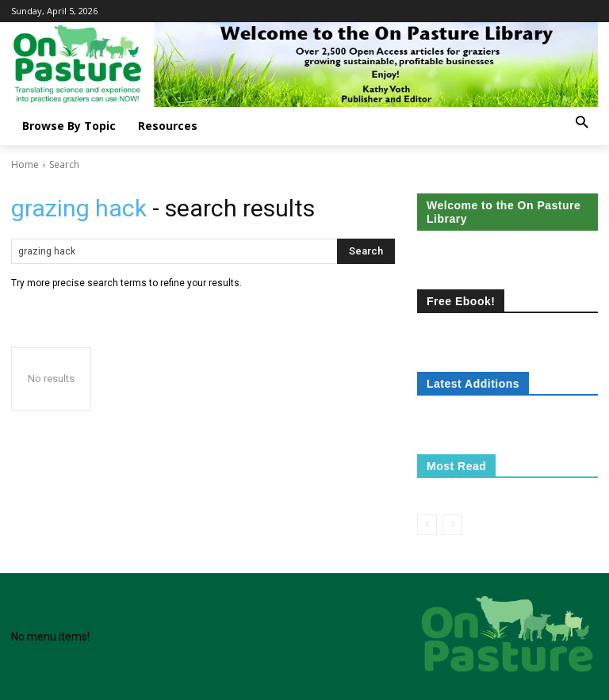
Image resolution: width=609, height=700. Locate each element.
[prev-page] (427, 525)
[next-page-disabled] (452, 525)
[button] (582, 123)
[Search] (366, 251)
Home (25, 164)
